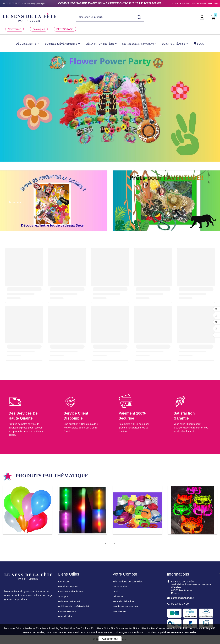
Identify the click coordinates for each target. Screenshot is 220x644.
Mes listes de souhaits (126, 606)
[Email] (35, 3)
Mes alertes (119, 611)
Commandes (120, 586)
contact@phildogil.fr (183, 598)
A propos (63, 596)
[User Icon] (203, 17)
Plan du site (65, 616)
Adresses (118, 596)
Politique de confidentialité (74, 606)
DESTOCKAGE (65, 29)
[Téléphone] (11, 3)
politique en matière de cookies (178, 632)
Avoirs (116, 591)
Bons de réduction (123, 601)
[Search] (139, 17)
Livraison (64, 581)
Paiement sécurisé (69, 601)
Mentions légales (68, 586)
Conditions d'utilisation (71, 591)
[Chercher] (105, 17)
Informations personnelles (128, 581)
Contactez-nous (67, 611)
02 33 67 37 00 (180, 604)
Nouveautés (14, 29)
